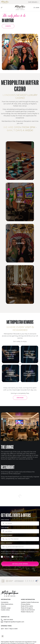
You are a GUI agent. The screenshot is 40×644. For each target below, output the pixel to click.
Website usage (6, 610)
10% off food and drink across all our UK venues (11, 354)
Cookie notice (5, 611)
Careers (3, 608)
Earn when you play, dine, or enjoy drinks (29, 354)
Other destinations (7, 606)
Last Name (5, 529)
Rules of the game (27, 610)
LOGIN (36, 8)
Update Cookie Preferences (30, 604)
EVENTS (8, 26)
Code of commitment (28, 611)
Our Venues (33, 2)
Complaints (5, 604)
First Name (5, 521)
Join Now (20, 398)
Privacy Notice (26, 606)
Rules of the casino (27, 608)
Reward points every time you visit (29, 373)
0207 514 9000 (8, 621)
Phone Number (7, 537)
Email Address (7, 545)
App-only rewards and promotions (11, 373)
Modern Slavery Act (27, 613)
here (20, 571)
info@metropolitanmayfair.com (14, 623)
